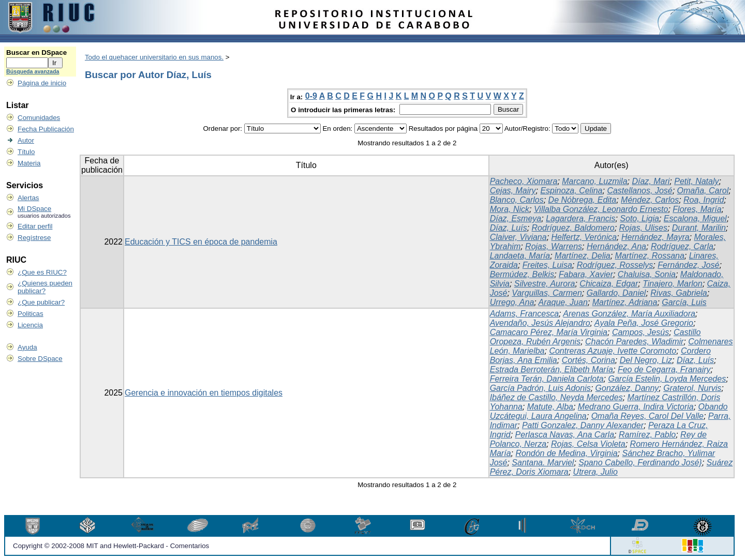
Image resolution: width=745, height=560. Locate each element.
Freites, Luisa (547, 265)
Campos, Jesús (640, 332)
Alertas (28, 198)
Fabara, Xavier (586, 274)
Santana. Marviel (543, 463)
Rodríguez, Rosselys (615, 265)
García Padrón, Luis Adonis (540, 388)
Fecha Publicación (46, 129)
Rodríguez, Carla (682, 246)
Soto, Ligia (639, 218)
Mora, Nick (510, 209)
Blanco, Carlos (517, 200)
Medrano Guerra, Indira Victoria (636, 407)
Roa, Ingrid (704, 200)
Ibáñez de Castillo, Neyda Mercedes (556, 397)
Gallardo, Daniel (616, 293)
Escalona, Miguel (695, 218)
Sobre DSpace (40, 359)
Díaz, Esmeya (516, 218)
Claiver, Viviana (518, 237)
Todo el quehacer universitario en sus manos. (154, 57)
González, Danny (627, 388)
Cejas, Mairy (513, 191)
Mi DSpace (34, 209)
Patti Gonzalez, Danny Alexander (583, 425)
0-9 (311, 96)
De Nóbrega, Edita (583, 200)
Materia (29, 163)
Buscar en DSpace (36, 52)
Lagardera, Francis (580, 218)
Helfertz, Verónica (584, 237)
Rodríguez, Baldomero (573, 228)
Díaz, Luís (509, 228)
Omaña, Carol (703, 191)
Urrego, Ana (512, 302)
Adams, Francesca (524, 314)
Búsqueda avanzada (33, 71)
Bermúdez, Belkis (522, 274)
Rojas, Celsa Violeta (588, 444)
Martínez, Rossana (650, 256)
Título (26, 152)
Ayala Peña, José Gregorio (644, 323)
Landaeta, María (520, 256)
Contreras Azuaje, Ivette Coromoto (613, 351)
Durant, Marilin (699, 228)
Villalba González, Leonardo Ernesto (601, 209)
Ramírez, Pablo (647, 435)
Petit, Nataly (696, 181)
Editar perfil (35, 226)
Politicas (31, 314)
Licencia (30, 325)
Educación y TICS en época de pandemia (201, 242)
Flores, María (697, 209)
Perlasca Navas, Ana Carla (565, 435)
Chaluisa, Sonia (647, 274)
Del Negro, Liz (646, 360)
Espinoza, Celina (571, 191)
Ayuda (27, 347)
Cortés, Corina (588, 360)
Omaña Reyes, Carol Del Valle (647, 416)
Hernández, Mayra (655, 237)
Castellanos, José (639, 191)
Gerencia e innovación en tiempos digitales (204, 393)
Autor (26, 140)
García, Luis (684, 302)
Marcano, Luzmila (594, 181)
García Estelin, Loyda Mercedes (667, 379)
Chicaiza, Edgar (609, 284)
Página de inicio (42, 83)
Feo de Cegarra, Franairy (664, 369)
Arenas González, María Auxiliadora (629, 314)
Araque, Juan (563, 302)
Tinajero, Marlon (672, 284)
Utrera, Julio (595, 472)
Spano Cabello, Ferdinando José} (640, 463)
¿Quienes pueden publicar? (45, 287)
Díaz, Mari (651, 181)
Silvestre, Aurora (545, 284)
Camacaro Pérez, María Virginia (549, 332)
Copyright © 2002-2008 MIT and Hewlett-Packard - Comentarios (111, 546)
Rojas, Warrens (554, 246)
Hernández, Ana (616, 246)
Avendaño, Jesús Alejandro (540, 323)
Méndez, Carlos (650, 200)
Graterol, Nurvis (692, 388)
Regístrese (34, 238)
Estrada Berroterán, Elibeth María (552, 369)
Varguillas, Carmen (547, 293)
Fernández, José (688, 265)
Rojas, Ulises (643, 228)
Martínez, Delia (583, 256)
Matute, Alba (550, 407)
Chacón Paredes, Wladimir (634, 342)
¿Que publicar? (41, 302)
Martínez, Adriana (625, 302)
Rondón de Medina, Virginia (566, 453)
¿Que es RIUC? (42, 272)
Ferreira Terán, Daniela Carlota (547, 379)
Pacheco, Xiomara (524, 181)
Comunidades (39, 118)
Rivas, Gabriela (679, 293)
